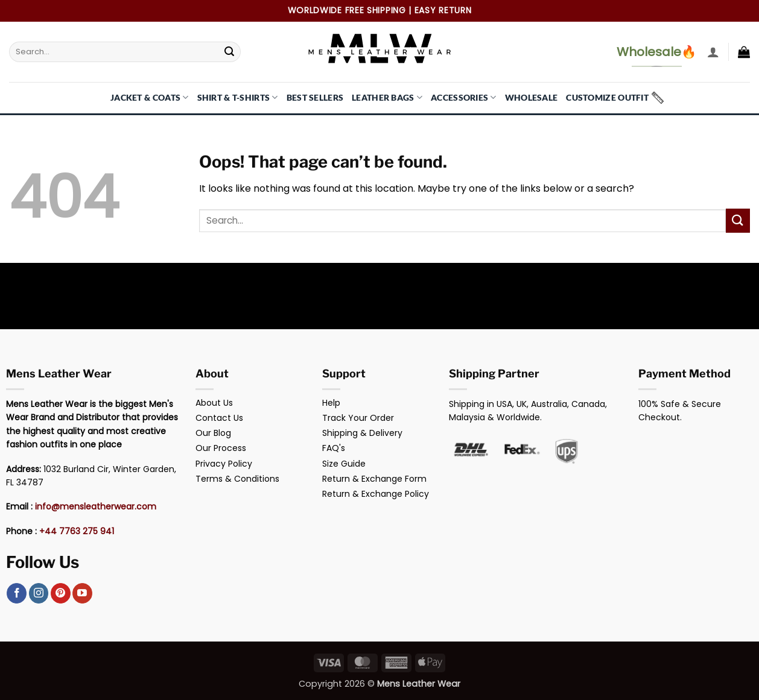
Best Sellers (315, 97)
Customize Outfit (607, 97)
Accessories (464, 97)
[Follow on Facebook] (17, 593)
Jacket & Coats (150, 97)
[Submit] (230, 52)
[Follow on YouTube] (82, 593)
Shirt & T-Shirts (238, 97)
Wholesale (532, 97)
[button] (713, 52)
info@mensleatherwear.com (96, 506)
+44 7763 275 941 (77, 531)
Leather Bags (387, 97)
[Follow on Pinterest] (61, 593)
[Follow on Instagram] (39, 593)
